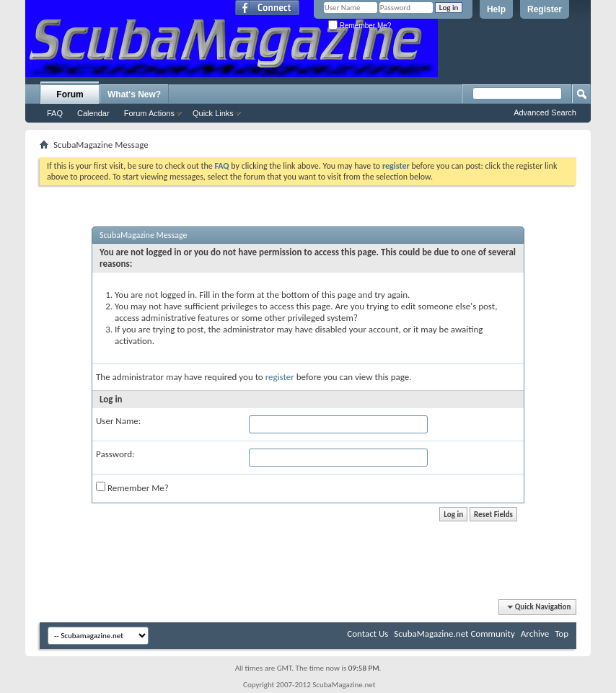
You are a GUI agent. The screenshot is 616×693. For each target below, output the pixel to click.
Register (545, 9)
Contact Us (368, 634)
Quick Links (213, 113)
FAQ (55, 113)
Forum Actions (149, 113)
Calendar (93, 113)
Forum (70, 94)
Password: (115, 454)
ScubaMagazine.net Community (454, 634)
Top (562, 634)
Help (496, 9)
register (280, 377)
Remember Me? (360, 26)
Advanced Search (545, 112)
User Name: (118, 421)
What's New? (134, 94)
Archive (535, 634)
